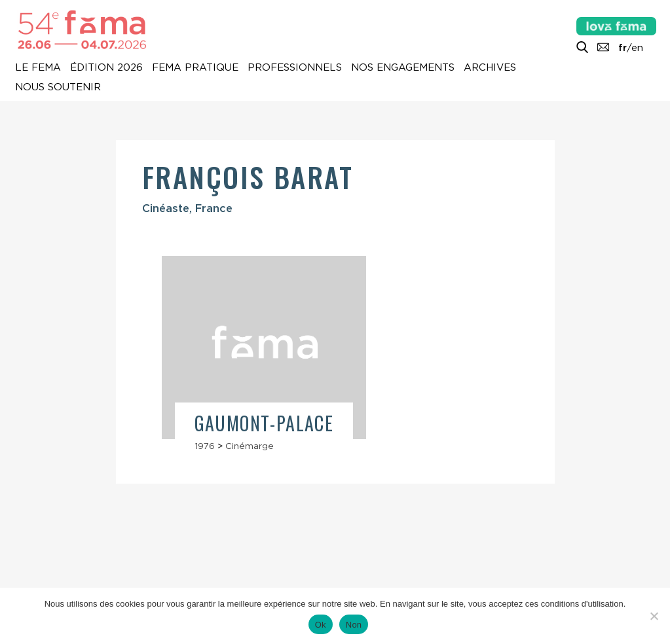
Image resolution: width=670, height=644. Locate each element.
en (637, 48)
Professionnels (295, 68)
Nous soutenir (58, 88)
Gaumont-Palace (264, 423)
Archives (490, 68)
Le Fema (38, 68)
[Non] (654, 616)
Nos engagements (403, 68)
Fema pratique (195, 68)
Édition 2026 (106, 68)
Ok (321, 625)
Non (354, 625)
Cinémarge (250, 446)
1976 (205, 446)
